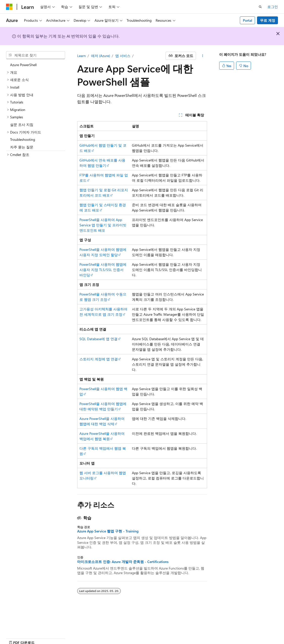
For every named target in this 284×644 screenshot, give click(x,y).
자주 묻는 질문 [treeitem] (22, 147)
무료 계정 (268, 20)
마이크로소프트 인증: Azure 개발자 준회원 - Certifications (123, 562)
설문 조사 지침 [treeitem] (22, 125)
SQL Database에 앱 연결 (98, 339)
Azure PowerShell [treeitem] (23, 65)
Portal (248, 20)
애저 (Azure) (101, 56)
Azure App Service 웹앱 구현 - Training (108, 531)
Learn (81, 56)
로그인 (273, 7)
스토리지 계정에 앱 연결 (99, 359)
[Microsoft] (9, 7)
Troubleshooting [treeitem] (23, 139)
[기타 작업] (202, 56)
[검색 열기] (260, 7)
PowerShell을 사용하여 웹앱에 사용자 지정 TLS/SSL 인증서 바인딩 (103, 270)
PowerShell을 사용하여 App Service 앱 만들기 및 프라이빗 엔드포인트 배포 (103, 225)
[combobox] (36, 55)
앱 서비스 (123, 56)
